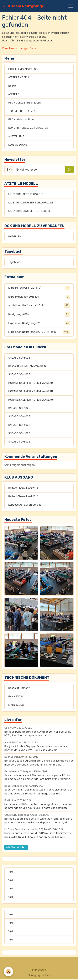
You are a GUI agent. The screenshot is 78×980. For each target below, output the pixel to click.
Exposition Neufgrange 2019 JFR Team (39, 332)
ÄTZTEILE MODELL (19, 77)
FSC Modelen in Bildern (22, 120)
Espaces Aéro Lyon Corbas (25, 505)
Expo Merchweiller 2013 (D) (39, 288)
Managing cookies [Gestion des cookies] (39, 975)
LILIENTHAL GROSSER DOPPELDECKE (30, 211)
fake (11, 872)
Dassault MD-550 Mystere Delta (27, 366)
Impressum (39, 970)
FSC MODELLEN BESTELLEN (25, 103)
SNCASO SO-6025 (19, 358)
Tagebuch (14, 262)
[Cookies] (8, 972)
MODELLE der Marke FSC (23, 69)
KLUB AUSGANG (18, 145)
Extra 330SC (16, 697)
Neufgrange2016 (39, 314)
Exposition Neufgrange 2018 (39, 323)
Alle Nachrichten (16, 847)
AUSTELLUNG (16, 136)
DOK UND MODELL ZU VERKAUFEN (28, 128)
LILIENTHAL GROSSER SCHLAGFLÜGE (31, 203)
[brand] (24, 6)
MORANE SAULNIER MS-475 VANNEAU (31, 400)
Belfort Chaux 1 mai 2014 (23, 488)
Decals (12, 86)
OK (70, 170)
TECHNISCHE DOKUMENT (23, 111)
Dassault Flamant (19, 688)
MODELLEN (15, 237)
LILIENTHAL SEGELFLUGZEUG (26, 194)
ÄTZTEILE (14, 94)
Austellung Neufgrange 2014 (39, 305)
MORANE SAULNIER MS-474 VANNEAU (31, 383)
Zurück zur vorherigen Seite (19, 48)
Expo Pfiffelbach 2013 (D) (39, 297)
